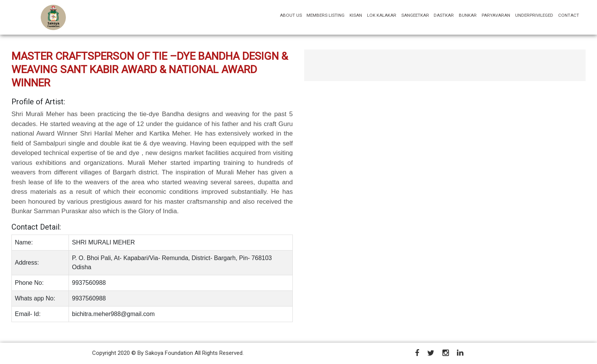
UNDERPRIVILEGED (534, 15)
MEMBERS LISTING (326, 15)
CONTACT (569, 15)
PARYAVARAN (496, 15)
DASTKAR (444, 15)
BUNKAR (468, 15)
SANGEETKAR (415, 15)
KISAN (356, 15)
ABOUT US (292, 15)
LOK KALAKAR (382, 15)
